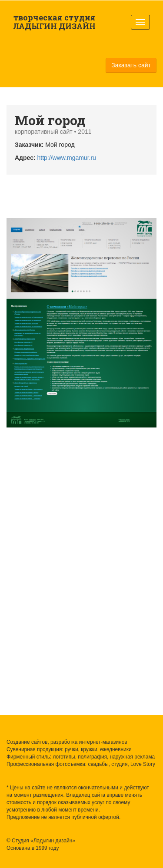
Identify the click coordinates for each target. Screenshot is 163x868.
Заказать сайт (131, 65)
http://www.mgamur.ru (67, 158)
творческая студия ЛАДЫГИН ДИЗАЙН (54, 22)
